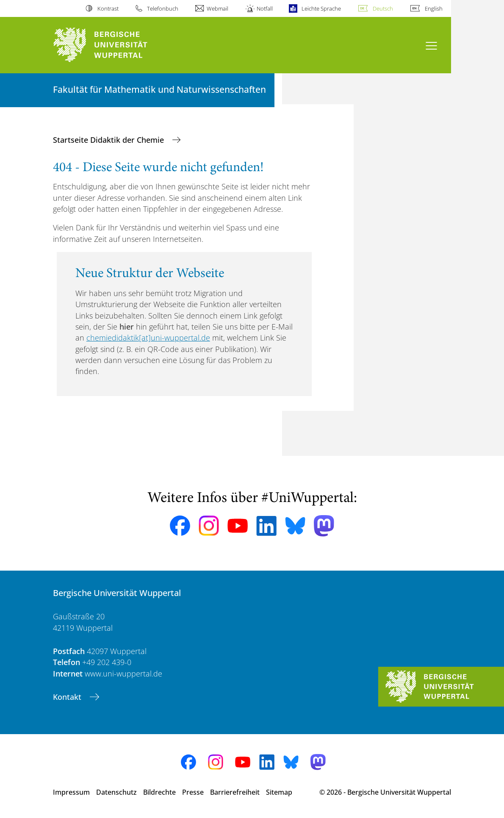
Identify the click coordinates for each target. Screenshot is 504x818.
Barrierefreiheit (235, 792)
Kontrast (108, 8)
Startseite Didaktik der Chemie (109, 140)
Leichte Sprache (321, 8)
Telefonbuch (163, 8)
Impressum (71, 792)
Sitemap (279, 792)
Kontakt (68, 697)
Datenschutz (116, 792)
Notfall (265, 8)
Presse (193, 792)
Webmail (217, 8)
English (434, 8)
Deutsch (383, 8)
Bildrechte (159, 792)
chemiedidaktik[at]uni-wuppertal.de (148, 338)
